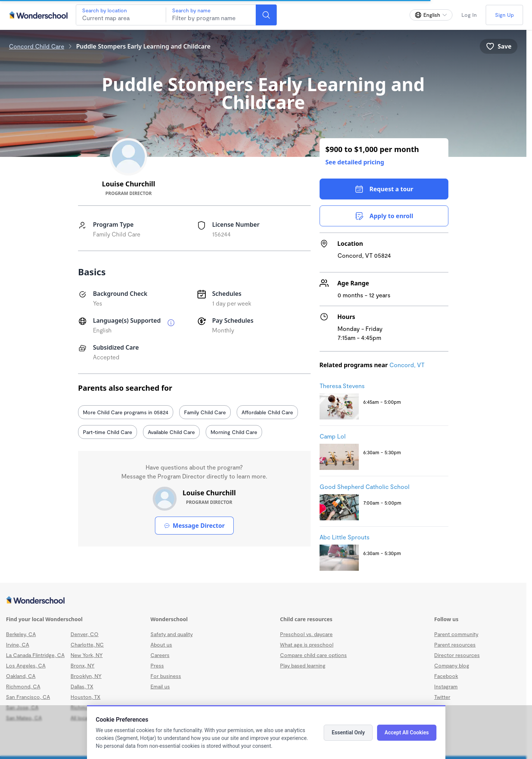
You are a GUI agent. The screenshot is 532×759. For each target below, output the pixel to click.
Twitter (442, 697)
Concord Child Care (37, 46)
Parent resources (455, 645)
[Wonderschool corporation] (263, 601)
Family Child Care (205, 412)
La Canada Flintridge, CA (35, 655)
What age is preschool (307, 645)
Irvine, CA (18, 645)
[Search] (266, 15)
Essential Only (348, 732)
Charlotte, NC (87, 645)
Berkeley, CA (21, 634)
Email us (160, 686)
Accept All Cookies (407, 732)
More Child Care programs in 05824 (126, 412)
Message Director (194, 526)
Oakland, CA (21, 676)
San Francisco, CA (28, 697)
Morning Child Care (234, 432)
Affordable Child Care (267, 412)
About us (161, 645)
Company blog (452, 665)
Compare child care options (313, 655)
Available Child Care (171, 432)
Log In (469, 15)
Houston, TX (85, 697)
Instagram (446, 686)
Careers (160, 655)
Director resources (457, 655)
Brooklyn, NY (86, 676)
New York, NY (87, 655)
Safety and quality (172, 634)
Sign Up (504, 15)
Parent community (456, 634)
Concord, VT (407, 365)
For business (166, 676)
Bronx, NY (83, 665)
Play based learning (303, 665)
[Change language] (431, 15)
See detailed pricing (355, 162)
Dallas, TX (82, 686)
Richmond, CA (23, 686)
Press (157, 665)
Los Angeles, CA (26, 665)
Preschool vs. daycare (306, 634)
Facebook (446, 676)
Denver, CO (85, 634)
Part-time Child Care (108, 432)
